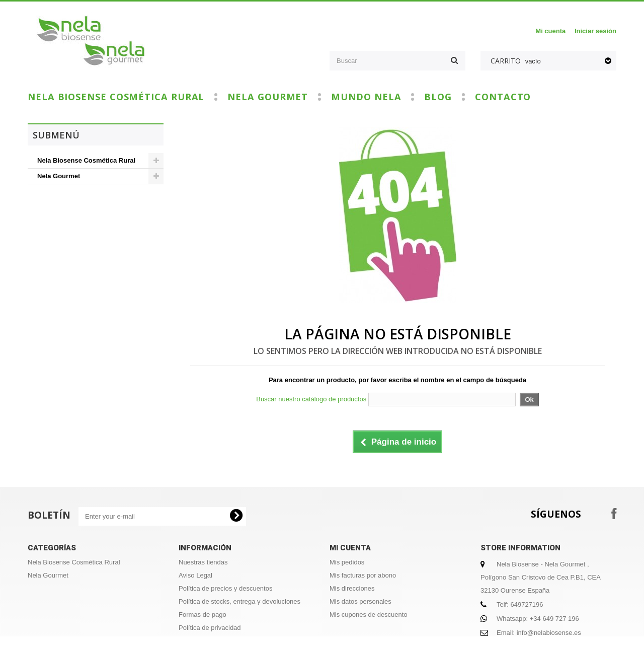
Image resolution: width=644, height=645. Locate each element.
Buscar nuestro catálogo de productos (311, 399)
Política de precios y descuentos (225, 588)
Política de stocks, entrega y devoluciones (239, 601)
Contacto (503, 97)
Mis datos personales (360, 601)
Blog (438, 97)
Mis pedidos (347, 562)
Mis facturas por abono (363, 575)
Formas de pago (203, 615)
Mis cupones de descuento (369, 615)
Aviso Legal (195, 575)
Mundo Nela (366, 97)
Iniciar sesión (595, 31)
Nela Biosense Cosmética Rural (116, 97)
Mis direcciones (352, 588)
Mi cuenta (550, 31)
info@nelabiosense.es (549, 633)
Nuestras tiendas (203, 562)
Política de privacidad (210, 628)
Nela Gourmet (268, 97)
